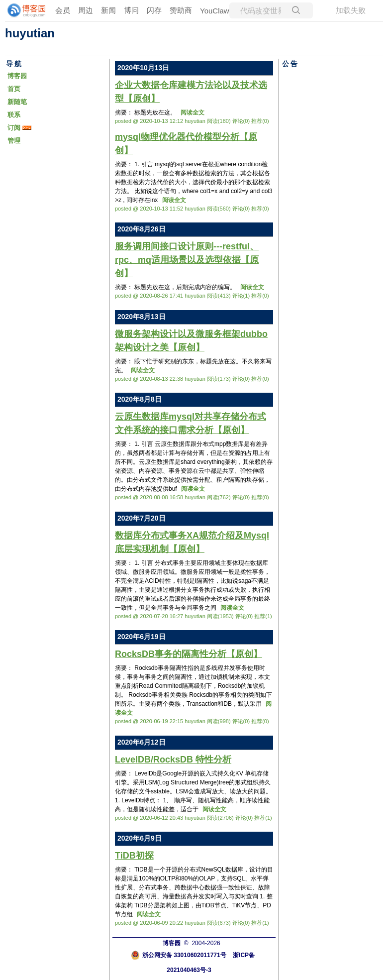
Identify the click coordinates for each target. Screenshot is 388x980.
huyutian (30, 33)
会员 (63, 10)
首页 (14, 89)
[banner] (25, 10)
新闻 (108, 10)
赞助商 (181, 10)
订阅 (14, 128)
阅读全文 (193, 112)
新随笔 (17, 102)
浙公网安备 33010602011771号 (179, 955)
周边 (86, 10)
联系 (14, 115)
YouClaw (215, 11)
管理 (14, 141)
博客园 (17, 76)
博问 (131, 10)
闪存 (154, 10)
